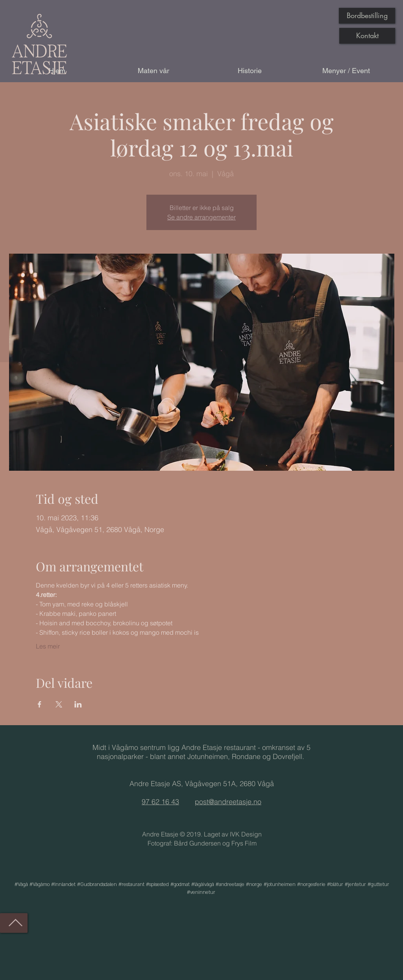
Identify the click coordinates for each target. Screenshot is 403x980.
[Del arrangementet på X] (59, 704)
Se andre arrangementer (201, 217)
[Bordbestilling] (367, 16)
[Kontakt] (367, 36)
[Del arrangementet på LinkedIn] (78, 704)
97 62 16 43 (160, 802)
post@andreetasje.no (228, 802)
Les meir (48, 646)
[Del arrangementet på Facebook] (40, 704)
